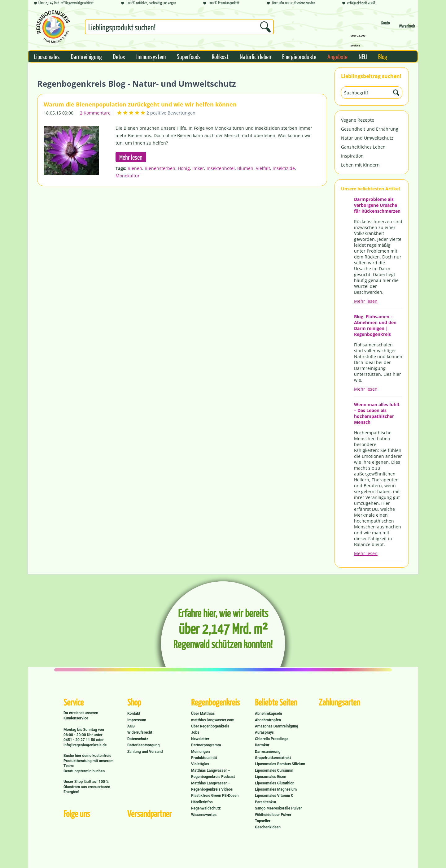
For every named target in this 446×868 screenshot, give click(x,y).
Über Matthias (203, 714)
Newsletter (200, 739)
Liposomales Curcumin (274, 770)
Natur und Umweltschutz (367, 138)
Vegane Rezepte (358, 120)
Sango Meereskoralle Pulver (278, 808)
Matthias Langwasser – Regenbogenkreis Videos (212, 786)
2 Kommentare (95, 113)
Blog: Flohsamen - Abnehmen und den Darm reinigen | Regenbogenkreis (375, 325)
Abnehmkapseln (268, 714)
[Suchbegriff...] (179, 27)
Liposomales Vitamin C (274, 796)
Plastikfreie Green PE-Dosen (215, 796)
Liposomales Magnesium (276, 789)
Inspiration (352, 156)
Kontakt (134, 714)
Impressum (137, 720)
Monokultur (128, 176)
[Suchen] (265, 27)
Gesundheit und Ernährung (370, 129)
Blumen (245, 168)
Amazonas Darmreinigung (277, 726)
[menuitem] (179, 28)
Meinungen (200, 752)
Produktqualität (204, 758)
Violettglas (200, 764)
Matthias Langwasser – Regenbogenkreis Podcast (213, 774)
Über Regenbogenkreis (210, 726)
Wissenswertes (204, 815)
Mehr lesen (366, 301)
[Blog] (383, 56)
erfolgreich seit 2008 (359, 3)
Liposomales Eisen (271, 777)
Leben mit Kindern (360, 165)
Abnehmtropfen (268, 720)
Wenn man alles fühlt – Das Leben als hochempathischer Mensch (377, 413)
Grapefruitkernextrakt (273, 758)
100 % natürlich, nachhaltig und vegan (149, 3)
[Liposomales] (47, 56)
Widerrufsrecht (140, 732)
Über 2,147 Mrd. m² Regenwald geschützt (64, 3)
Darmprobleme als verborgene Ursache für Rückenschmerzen (377, 205)
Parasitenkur (266, 802)
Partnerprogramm (206, 745)
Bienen (135, 168)
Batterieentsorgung (143, 745)
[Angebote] (337, 56)
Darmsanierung (268, 752)
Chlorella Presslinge (272, 739)
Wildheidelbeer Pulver (273, 815)
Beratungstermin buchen (84, 771)
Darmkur (262, 745)
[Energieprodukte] (299, 56)
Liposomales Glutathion (275, 783)
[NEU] (363, 56)
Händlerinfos (202, 802)
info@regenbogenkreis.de (85, 745)
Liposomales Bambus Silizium (280, 764)
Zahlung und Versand (145, 752)
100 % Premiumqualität (221, 3)
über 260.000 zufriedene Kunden (291, 3)
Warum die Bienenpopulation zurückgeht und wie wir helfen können (140, 104)
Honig (184, 168)
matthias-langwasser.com (213, 720)
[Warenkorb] (407, 29)
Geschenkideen (268, 827)
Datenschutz (138, 739)
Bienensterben (160, 168)
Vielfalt (263, 168)
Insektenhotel (221, 168)
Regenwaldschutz (206, 808)
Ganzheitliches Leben (363, 147)
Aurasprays (264, 732)
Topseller (263, 821)
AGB (131, 726)
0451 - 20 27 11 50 (80, 740)
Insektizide (284, 168)
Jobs (195, 732)
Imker (198, 168)
